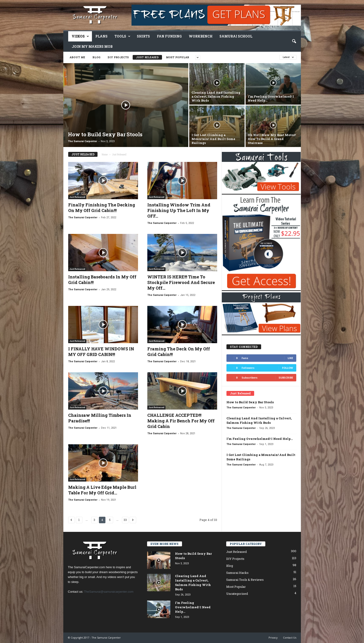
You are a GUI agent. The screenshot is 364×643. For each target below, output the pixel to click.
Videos (80, 36)
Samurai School (236, 36)
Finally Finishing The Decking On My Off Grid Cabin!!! (102, 208)
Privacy (273, 638)
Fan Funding (169, 36)
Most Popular (177, 57)
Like (290, 358)
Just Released (147, 57)
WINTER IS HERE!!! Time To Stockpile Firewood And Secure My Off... (181, 282)
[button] (294, 41)
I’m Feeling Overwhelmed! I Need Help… (260, 439)
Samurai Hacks (237, 573)
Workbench (201, 36)
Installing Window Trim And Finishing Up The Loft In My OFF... (179, 210)
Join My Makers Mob (92, 46)
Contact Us (290, 638)
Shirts (143, 36)
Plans (101, 36)
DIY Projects (118, 57)
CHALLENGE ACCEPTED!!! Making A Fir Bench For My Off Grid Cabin (181, 421)
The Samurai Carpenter (83, 141)
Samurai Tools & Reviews (245, 580)
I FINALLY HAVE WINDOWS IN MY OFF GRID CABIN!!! (101, 352)
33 (125, 520)
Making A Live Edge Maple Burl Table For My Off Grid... (102, 490)
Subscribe (286, 378)
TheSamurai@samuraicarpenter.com (109, 592)
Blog (96, 57)
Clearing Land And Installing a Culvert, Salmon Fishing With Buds (259, 420)
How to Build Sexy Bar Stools (250, 402)
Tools (122, 36)
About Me (77, 57)
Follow (288, 368)
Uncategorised (237, 594)
